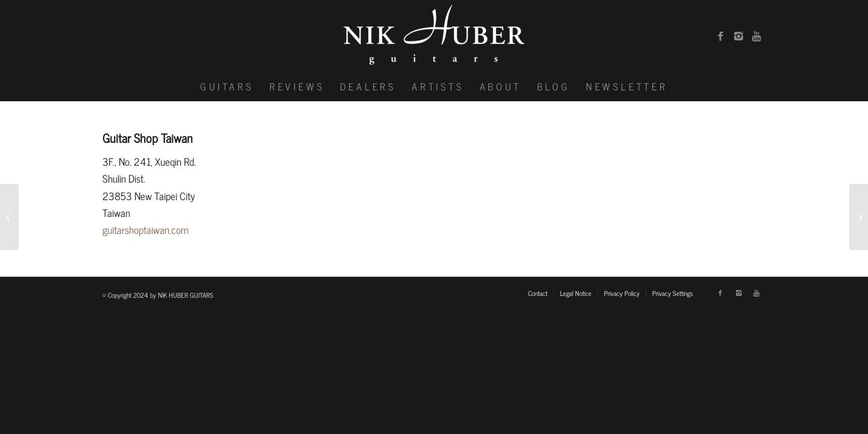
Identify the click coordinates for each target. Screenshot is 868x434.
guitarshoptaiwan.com (146, 230)
